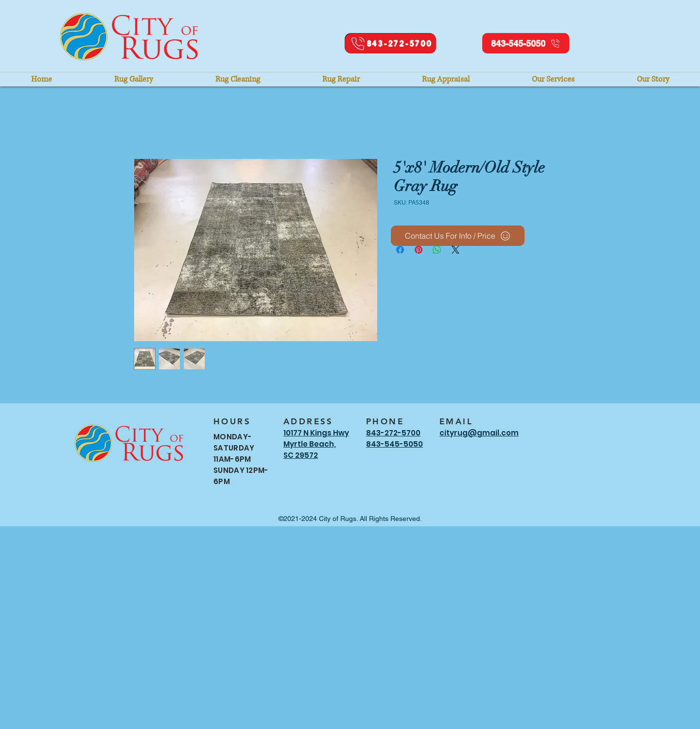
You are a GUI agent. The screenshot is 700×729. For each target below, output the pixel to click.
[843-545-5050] (526, 43)
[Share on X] (455, 250)
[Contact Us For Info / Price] (458, 236)
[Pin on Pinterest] (419, 250)
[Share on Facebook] (400, 250)
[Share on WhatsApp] (437, 250)
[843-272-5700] (391, 43)
